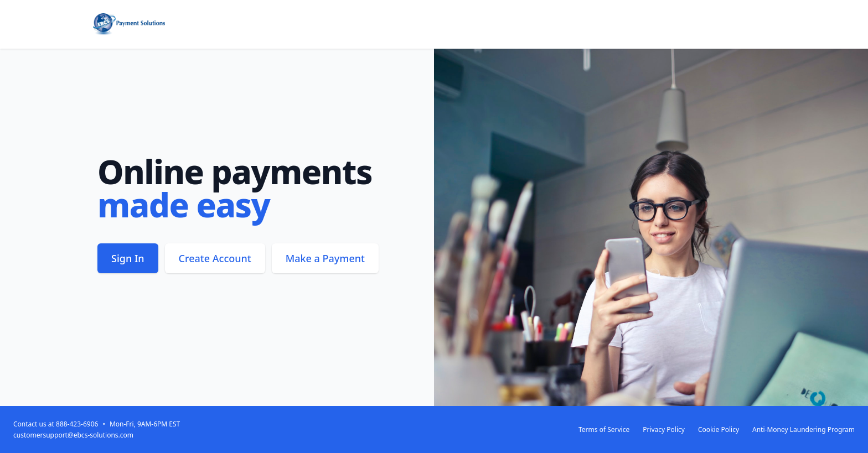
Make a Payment (325, 258)
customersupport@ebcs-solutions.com (73, 435)
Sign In (128, 258)
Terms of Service (604, 429)
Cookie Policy (719, 429)
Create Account (215, 258)
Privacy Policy (664, 429)
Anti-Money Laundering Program (804, 429)
